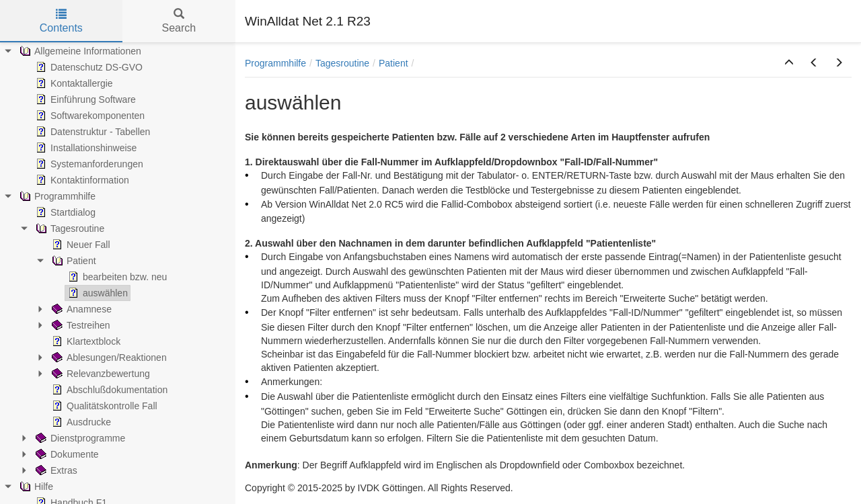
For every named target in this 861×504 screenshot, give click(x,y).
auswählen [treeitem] (97, 293)
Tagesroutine (342, 63)
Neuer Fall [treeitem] (80, 245)
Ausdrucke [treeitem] (80, 422)
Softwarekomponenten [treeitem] (89, 116)
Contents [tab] (61, 21)
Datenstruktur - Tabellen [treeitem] (91, 132)
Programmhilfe (275, 63)
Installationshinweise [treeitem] (85, 148)
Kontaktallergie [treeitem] (73, 83)
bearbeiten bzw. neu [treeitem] (116, 277)
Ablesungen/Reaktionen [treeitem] (108, 358)
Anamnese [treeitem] (80, 309)
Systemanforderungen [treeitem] (88, 164)
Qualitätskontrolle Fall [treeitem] (103, 406)
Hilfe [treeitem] (35, 487)
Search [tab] (179, 21)
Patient (394, 63)
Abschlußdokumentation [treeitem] (108, 390)
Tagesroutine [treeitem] (69, 228)
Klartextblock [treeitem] (85, 341)
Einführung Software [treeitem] (84, 99)
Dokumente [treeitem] (66, 454)
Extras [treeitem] (55, 470)
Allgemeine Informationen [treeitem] (79, 51)
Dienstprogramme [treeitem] (79, 438)
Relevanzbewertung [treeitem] (100, 374)
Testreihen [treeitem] (80, 325)
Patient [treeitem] (73, 261)
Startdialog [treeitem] (64, 212)
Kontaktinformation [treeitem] (81, 180)
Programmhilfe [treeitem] (56, 196)
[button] (789, 63)
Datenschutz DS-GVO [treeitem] (88, 67)
